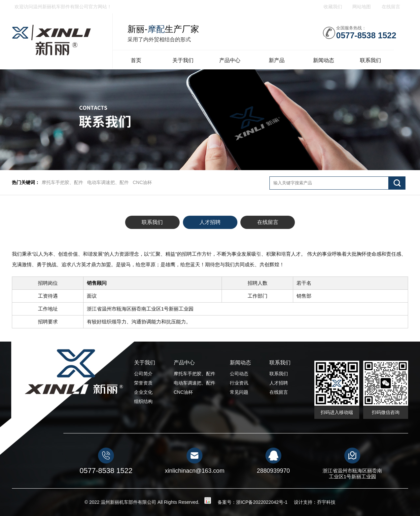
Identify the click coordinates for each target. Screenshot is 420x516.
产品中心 (230, 60)
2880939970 (273, 471)
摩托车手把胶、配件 (62, 182)
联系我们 (370, 60)
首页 (136, 60)
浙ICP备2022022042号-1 (262, 502)
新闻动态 (324, 60)
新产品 (277, 60)
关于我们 (183, 60)
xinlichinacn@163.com (194, 471)
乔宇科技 (326, 502)
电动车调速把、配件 (108, 182)
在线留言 (268, 222)
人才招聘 (210, 222)
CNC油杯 (142, 182)
